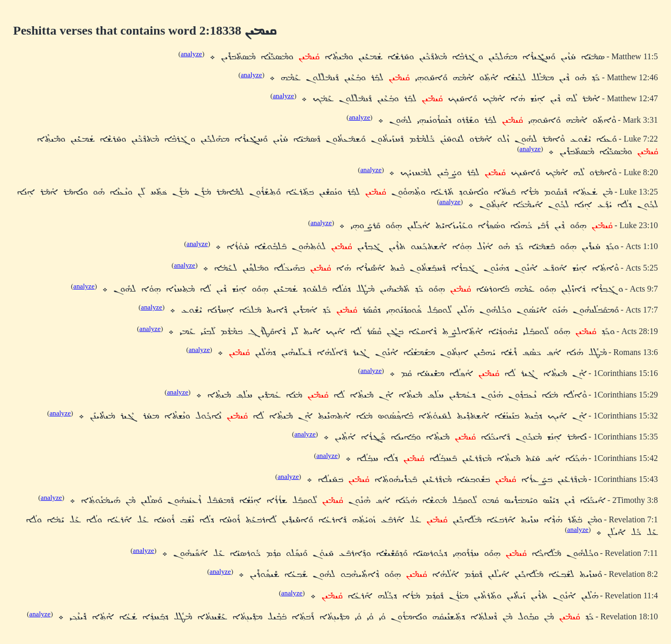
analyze (192, 54)
